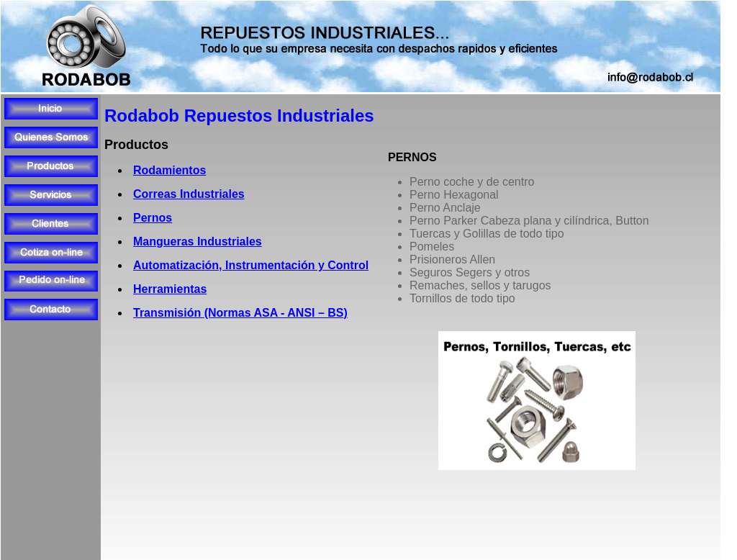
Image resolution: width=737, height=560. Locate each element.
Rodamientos (169, 170)
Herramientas (170, 289)
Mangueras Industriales (198, 241)
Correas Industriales (189, 194)
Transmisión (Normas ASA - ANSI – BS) (240, 313)
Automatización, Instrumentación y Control (251, 265)
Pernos (153, 218)
